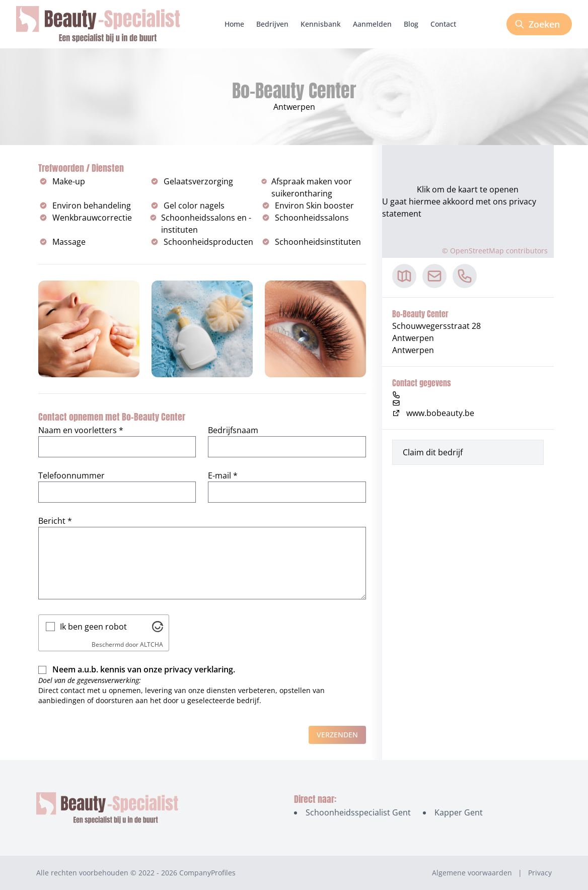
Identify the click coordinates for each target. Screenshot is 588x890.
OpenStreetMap (477, 251)
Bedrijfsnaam (233, 430)
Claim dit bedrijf (433, 452)
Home (234, 24)
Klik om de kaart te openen (468, 189)
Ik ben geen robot (93, 627)
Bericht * (55, 521)
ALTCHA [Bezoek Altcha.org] (152, 644)
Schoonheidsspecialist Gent (358, 812)
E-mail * (223, 475)
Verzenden (337, 735)
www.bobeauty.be (433, 413)
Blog (411, 24)
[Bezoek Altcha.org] (158, 627)
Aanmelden (372, 24)
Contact (443, 24)
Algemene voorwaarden (472, 873)
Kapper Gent (459, 812)
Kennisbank (321, 24)
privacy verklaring (199, 669)
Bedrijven (272, 24)
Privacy (540, 873)
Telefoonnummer (71, 475)
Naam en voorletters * (81, 430)
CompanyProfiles (207, 873)
